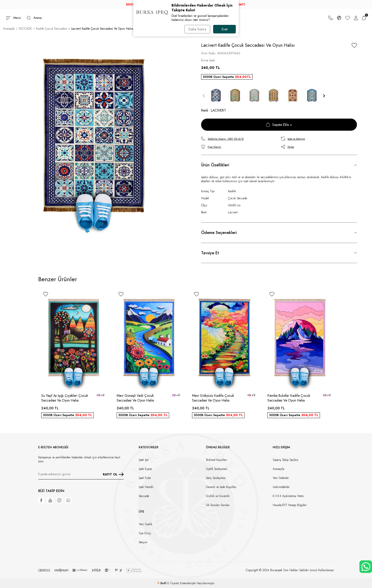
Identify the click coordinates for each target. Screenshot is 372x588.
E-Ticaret (173, 583)
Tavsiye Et (210, 253)
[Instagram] (59, 500)
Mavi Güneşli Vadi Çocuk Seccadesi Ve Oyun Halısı (135, 398)
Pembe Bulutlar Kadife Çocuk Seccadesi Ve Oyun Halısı (289, 398)
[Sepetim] (364, 18)
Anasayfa (9, 29)
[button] (204, 96)
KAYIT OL (113, 474)
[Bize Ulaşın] (331, 18)
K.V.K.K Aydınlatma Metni (288, 496)
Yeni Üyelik (145, 524)
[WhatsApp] (68, 500)
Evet (225, 29)
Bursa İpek (208, 60)
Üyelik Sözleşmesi (217, 469)
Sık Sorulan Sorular (218, 505)
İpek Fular (145, 478)
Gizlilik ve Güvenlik (218, 496)
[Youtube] (50, 500)
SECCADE (25, 29)
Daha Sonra (197, 29)
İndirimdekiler (281, 487)
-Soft (162, 583)
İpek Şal (144, 460)
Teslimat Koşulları (216, 460)
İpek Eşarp (145, 469)
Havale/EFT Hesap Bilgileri (290, 505)
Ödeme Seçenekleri (219, 233)
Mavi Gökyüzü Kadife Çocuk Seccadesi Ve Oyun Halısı (213, 398)
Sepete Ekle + (279, 125)
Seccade (144, 496)
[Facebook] (41, 500)
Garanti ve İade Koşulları (221, 487)
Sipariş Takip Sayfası (286, 460)
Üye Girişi (145, 533)
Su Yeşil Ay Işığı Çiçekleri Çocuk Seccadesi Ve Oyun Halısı (65, 398)
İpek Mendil (146, 487)
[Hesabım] (356, 18)
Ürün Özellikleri (215, 165)
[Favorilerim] (348, 18)
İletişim (143, 542)
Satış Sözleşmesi (216, 478)
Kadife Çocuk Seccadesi (52, 29)
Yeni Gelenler (281, 478)
